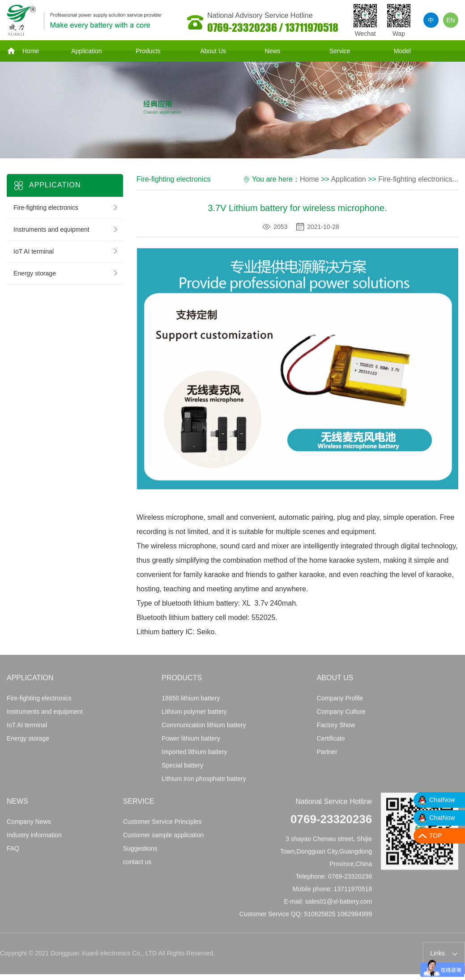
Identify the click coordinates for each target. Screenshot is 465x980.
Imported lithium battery (194, 755)
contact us (137, 865)
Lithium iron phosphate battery (204, 781)
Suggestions (140, 851)
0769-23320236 (331, 822)
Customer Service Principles (162, 824)
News (273, 51)
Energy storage (66, 273)
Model (402, 51)
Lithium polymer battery (194, 714)
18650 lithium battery (191, 701)
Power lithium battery (191, 741)
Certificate (331, 741)
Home (23, 51)
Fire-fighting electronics (66, 208)
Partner (327, 755)
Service (340, 51)
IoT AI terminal (66, 251)
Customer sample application (164, 838)
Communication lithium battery (204, 728)
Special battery (182, 768)
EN (450, 20)
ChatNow (442, 800)
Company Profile (340, 701)
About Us (213, 51)
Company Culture (341, 714)
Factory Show (336, 728)
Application (87, 51)
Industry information (34, 838)
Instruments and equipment (66, 229)
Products (148, 51)
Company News (29, 824)
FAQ (13, 851)
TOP (436, 836)
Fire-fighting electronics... (418, 179)
